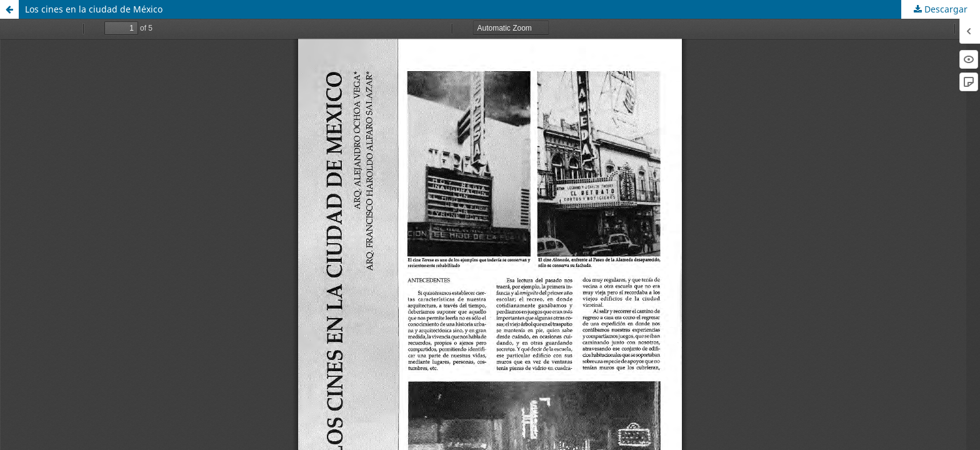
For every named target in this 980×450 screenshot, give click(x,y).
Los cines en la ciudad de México (94, 9)
